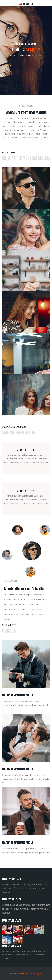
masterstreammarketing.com (31, 974)
